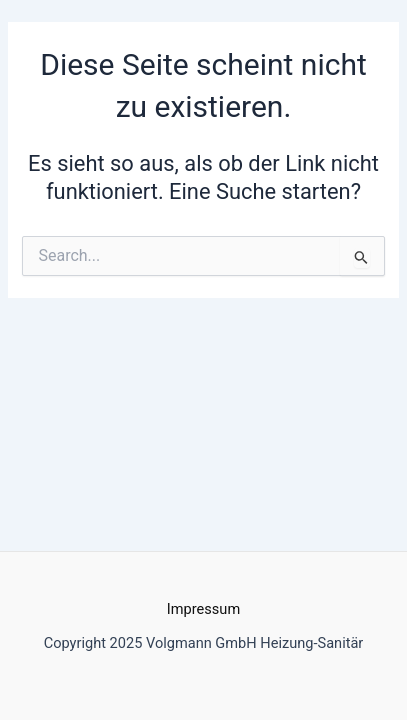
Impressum (203, 609)
